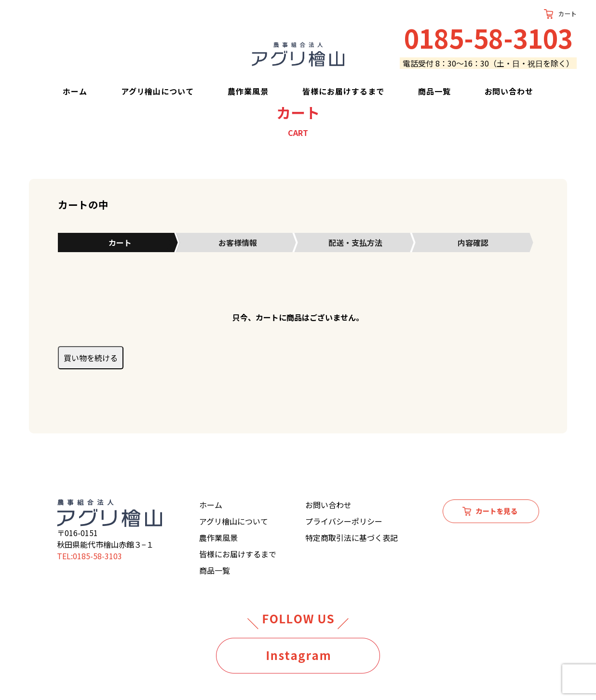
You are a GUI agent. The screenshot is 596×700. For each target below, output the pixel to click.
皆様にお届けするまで (343, 91)
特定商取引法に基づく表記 (352, 538)
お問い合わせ (509, 91)
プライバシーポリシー (344, 521)
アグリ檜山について (158, 91)
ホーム (75, 91)
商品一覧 (434, 91)
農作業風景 (248, 91)
